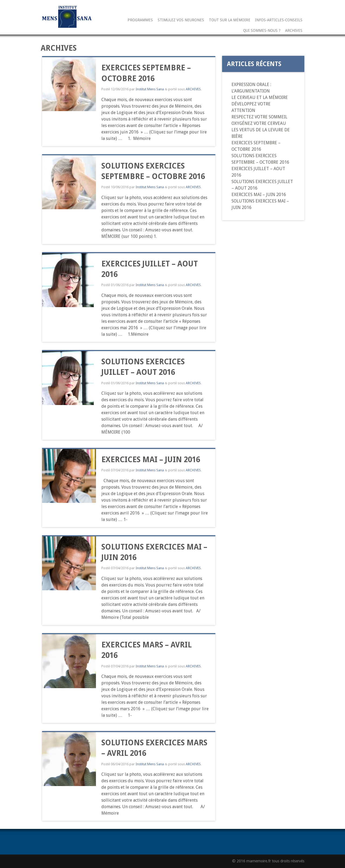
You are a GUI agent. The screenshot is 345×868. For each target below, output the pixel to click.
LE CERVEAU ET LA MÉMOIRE (260, 97)
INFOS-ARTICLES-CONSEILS (279, 20)
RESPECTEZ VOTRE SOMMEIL (259, 117)
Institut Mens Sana (150, 89)
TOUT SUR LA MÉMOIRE (230, 20)
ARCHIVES (294, 31)
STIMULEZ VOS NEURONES (181, 20)
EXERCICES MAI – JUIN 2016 (151, 460)
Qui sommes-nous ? (262, 31)
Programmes (140, 20)
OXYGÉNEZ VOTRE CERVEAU (259, 123)
